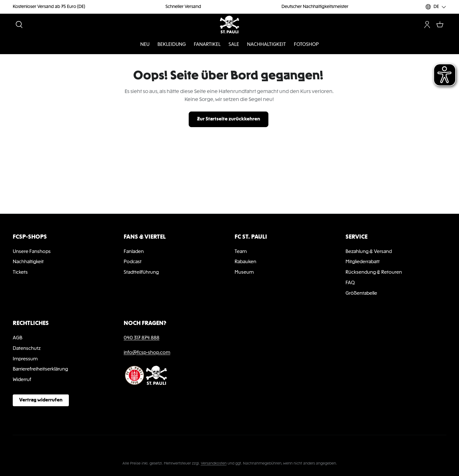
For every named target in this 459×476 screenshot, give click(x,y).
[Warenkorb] (440, 25)
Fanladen (134, 252)
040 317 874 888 (142, 338)
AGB (18, 338)
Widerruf (22, 380)
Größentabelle (361, 293)
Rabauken (245, 262)
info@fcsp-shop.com (147, 353)
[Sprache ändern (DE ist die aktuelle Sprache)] (436, 7)
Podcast (133, 262)
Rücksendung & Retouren (374, 272)
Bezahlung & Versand (369, 252)
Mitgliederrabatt (363, 262)
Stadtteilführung (141, 272)
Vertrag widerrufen (41, 400)
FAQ (350, 283)
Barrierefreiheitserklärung (40, 369)
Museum (244, 272)
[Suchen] (19, 25)
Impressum (25, 359)
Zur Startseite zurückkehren (229, 119)
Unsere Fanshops (32, 252)
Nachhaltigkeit (28, 262)
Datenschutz (27, 349)
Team (241, 252)
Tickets (20, 272)
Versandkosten (214, 464)
